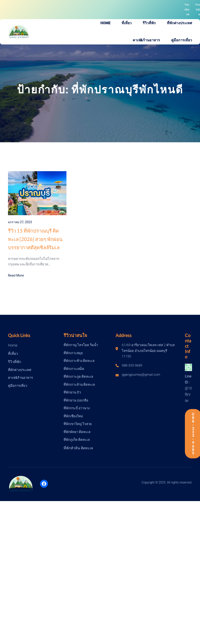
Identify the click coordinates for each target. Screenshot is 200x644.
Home (13, 345)
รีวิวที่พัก (15, 362)
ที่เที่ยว (13, 354)
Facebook (187, 9)
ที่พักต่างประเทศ (20, 370)
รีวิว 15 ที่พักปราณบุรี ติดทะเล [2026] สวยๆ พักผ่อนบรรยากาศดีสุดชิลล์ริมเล (35, 239)
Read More (16, 275)
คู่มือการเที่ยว (18, 386)
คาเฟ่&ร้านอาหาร (20, 378)
